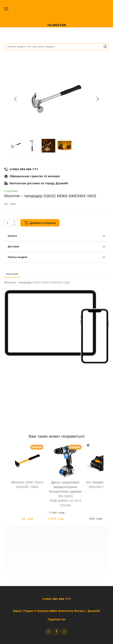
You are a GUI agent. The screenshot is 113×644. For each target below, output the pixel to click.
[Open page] (56, 13)
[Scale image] (50, 323)
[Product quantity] (10, 223)
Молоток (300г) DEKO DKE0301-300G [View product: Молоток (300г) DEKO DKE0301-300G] (27, 485)
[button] (105, 47)
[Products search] (56, 47)
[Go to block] (57, 555)
